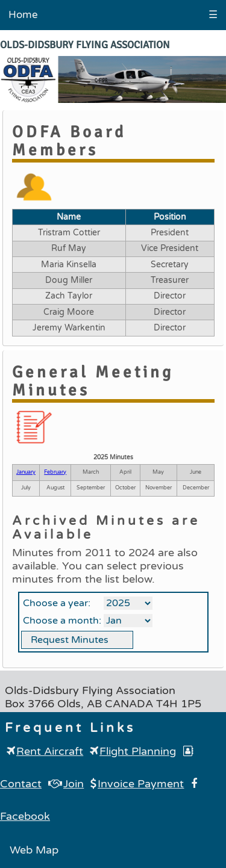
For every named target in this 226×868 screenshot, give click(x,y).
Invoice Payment (137, 784)
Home (23, 15)
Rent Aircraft (45, 751)
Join (66, 784)
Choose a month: (62, 621)
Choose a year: (57, 603)
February (55, 472)
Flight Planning (133, 751)
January (26, 472)
